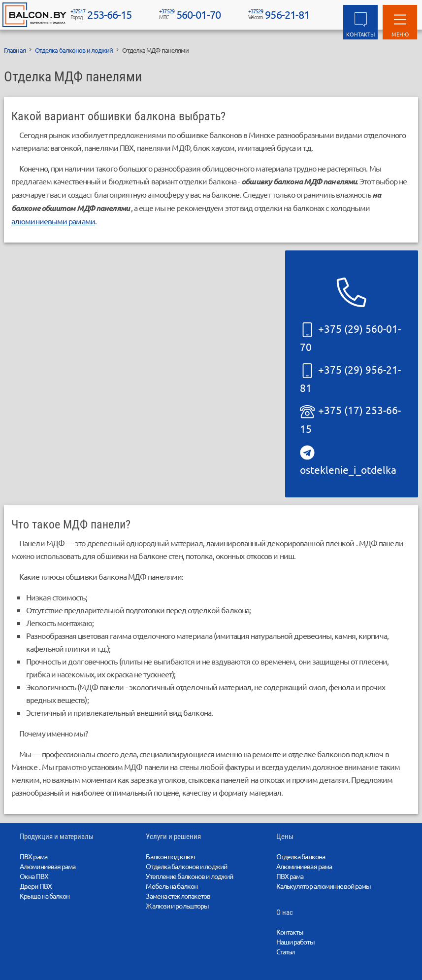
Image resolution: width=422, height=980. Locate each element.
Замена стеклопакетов (178, 896)
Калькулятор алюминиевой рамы (324, 886)
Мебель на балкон (172, 886)
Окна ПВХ (34, 876)
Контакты (290, 932)
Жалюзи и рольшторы (177, 906)
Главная (15, 50)
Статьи (286, 951)
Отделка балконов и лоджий (74, 50)
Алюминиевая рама (48, 866)
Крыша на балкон (45, 896)
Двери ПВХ (36, 886)
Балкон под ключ (170, 856)
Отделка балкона (301, 856)
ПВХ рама (33, 856)
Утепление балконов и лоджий (189, 876)
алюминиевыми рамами (53, 221)
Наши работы (295, 942)
